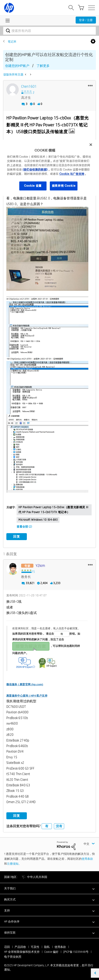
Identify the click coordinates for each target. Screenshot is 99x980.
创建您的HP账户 (17, 66)
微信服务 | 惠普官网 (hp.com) (25, 684)
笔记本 (12, 42)
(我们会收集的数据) (35, 170)
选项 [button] (93, 42)
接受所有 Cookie (64, 186)
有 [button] (47, 826)
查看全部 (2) (24, 527)
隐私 (47, 947)
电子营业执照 (13, 957)
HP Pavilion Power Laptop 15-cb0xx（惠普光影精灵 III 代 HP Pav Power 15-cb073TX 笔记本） (53, 510)
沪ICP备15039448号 (76, 952)
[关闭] (91, 145)
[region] (49, 168)
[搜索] (49, 31)
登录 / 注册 (86, 20)
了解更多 (43, 66)
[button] (90, 85)
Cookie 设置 (33, 186)
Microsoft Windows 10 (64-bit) (38, 520)
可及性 (35, 947)
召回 (7, 947)
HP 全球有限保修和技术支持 (22, 952)
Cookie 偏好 (51, 952)
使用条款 (87, 859)
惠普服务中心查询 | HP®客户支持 (27, 696)
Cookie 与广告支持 (72, 174)
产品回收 (20, 947)
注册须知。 (14, 864)
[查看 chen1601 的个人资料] (29, 87)
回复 (17, 537)
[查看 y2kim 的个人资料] (40, 566)
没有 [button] (59, 826)
